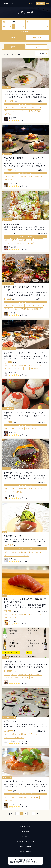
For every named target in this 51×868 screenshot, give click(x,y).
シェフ (37, 47)
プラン (14, 47)
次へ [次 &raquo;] (38, 814)
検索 (31, 3)
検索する (38, 37)
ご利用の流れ (25, 826)
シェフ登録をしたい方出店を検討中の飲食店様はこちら (24, 861)
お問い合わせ (25, 852)
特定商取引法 (25, 846)
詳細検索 (25, 32)
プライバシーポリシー (26, 841)
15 (34, 814)
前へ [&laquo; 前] (12, 814)
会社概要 (26, 836)
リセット (13, 37)
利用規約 (26, 831)
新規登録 (40, 3)
